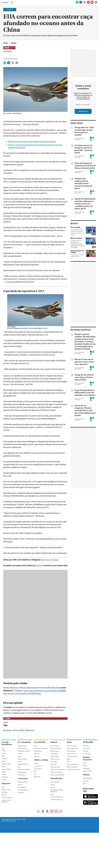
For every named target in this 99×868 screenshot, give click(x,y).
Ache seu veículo (71, 746)
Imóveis (53, 785)
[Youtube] (92, 3)
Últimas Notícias (23, 759)
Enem (19, 756)
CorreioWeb (40, 742)
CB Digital (4, 792)
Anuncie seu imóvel (56, 748)
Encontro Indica (87, 771)
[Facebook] (81, 3)
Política (4, 753)
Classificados (57, 778)
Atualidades (86, 768)
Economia (4, 759)
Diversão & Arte (6, 764)
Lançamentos (54, 754)
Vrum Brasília (87, 754)
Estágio (20, 754)
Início (5, 43)
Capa (3, 748)
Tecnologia (5, 777)
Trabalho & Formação (24, 751)
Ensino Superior (22, 748)
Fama (36, 746)
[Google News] (96, 3)
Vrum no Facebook (72, 764)
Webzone (37, 754)
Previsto (20, 785)
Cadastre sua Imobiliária (57, 775)
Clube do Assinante (7, 798)
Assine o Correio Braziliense (6, 801)
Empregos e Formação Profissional (57, 791)
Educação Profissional (24, 770)
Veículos (53, 787)
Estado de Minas (88, 778)
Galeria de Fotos (55, 767)
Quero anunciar (55, 782)
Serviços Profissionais (57, 797)
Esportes (4, 767)
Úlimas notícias (55, 756)
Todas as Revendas (72, 767)
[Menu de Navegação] (5, 2)
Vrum (69, 742)
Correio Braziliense (7, 743)
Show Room (54, 762)
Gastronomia (38, 751)
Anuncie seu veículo (72, 748)
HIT (35, 771)
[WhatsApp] (77, 3)
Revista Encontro (87, 758)
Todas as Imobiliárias (56, 772)
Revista (85, 766)
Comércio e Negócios (56, 800)
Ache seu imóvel (55, 746)
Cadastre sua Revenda (73, 770)
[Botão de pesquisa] (11, 2)
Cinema (36, 763)
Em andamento (22, 787)
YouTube (39, 566)
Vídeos (69, 759)
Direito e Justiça (6, 790)
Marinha (30, 730)
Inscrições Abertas (23, 790)
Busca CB (4, 795)
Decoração (54, 764)
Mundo (13, 43)
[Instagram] (88, 3)
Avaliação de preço (72, 756)
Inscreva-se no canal (49, 560)
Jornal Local (86, 748)
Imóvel (54, 742)
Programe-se (38, 766)
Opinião (4, 772)
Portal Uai (86, 781)
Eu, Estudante (24, 742)
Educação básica (23, 746)
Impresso (6, 783)
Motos (69, 762)
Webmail (37, 756)
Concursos (23, 778)
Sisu (19, 767)
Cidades (4, 751)
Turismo (4, 780)
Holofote (4, 775)
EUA (23, 730)
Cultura (20, 762)
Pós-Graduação (22, 772)
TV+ (35, 774)
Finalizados (21, 793)
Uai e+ (85, 784)
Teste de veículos (72, 754)
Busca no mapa (55, 751)
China (16, 730)
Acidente (8, 730)
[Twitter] (85, 3)
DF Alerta (86, 746)
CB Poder (86, 751)
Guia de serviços (55, 759)
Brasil (3, 756)
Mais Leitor (37, 777)
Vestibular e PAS (23, 764)
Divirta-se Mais (41, 760)
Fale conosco (21, 775)
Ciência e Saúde (6, 769)
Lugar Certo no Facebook (58, 770)
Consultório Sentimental (41, 748)
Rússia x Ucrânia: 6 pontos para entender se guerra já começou (32, 141)
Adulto (52, 794)
